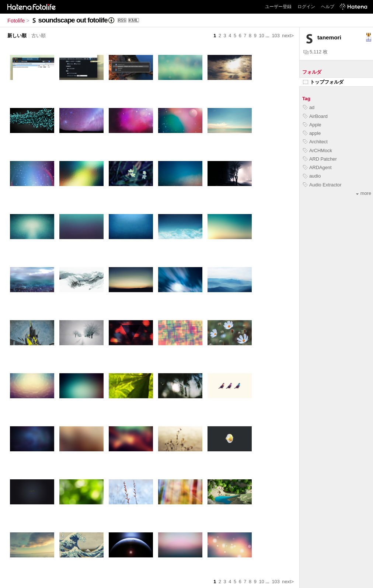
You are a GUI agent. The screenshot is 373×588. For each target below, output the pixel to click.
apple (312, 133)
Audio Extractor (322, 185)
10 (261, 36)
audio (312, 176)
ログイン (306, 7)
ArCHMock (318, 150)
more (364, 193)
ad (309, 107)
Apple (312, 125)
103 (276, 36)
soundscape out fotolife (73, 20)
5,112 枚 (316, 52)
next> (288, 36)
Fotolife (16, 21)
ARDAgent (317, 167)
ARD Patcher (320, 159)
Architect (315, 142)
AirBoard (315, 116)
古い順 (39, 36)
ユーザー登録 (278, 7)
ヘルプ (328, 7)
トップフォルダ (323, 82)
